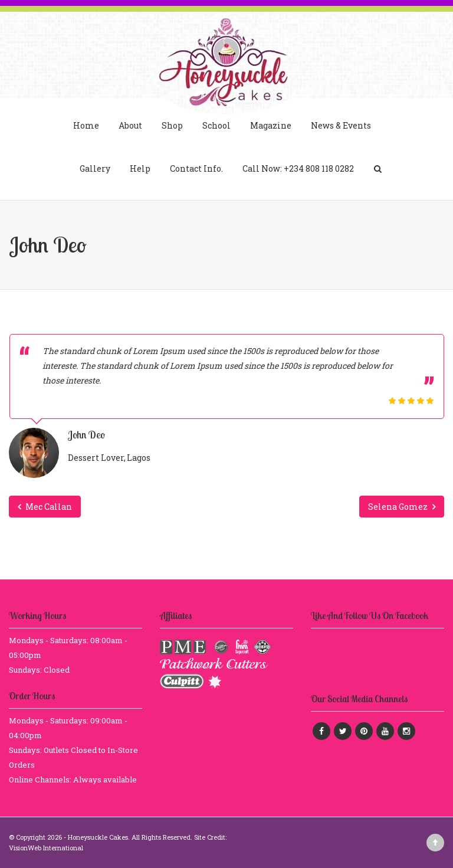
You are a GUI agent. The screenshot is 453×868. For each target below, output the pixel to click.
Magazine (271, 125)
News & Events (341, 125)
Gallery (95, 168)
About (130, 125)
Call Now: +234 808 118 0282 (298, 168)
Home (86, 125)
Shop (172, 125)
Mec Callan (45, 507)
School (216, 125)
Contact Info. (196, 168)
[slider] (411, 401)
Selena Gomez (402, 507)
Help (140, 168)
